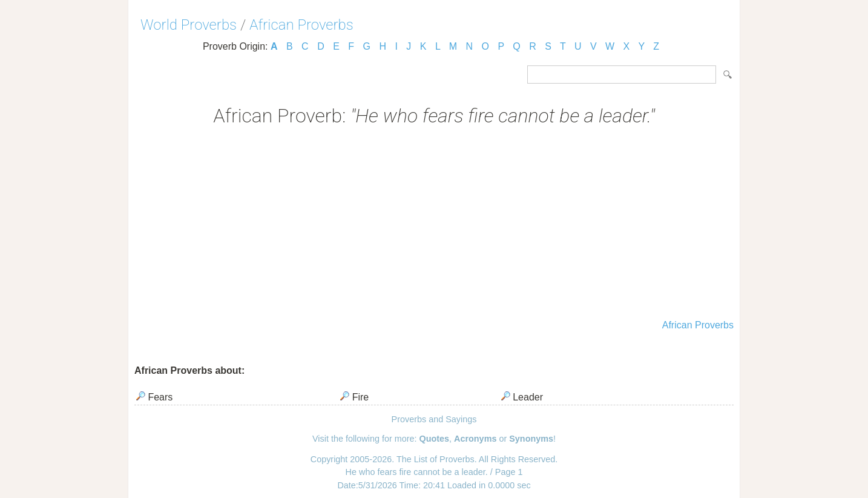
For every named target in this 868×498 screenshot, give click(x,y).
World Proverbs (189, 25)
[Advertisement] (434, 224)
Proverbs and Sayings (434, 419)
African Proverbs (301, 25)
